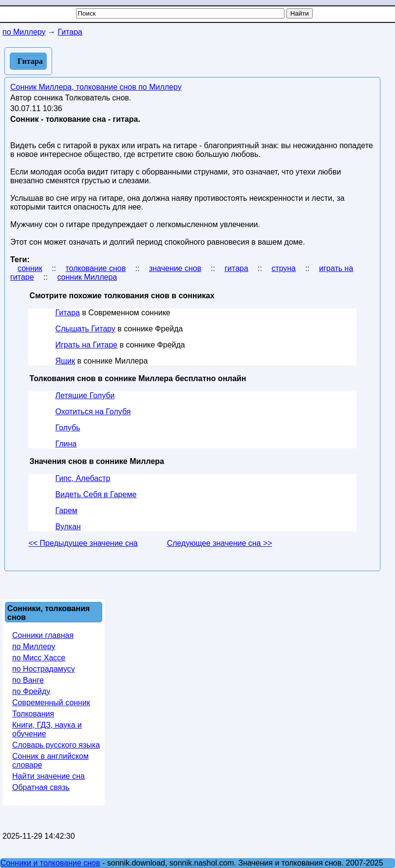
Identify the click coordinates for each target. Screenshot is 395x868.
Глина (66, 444)
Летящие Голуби (85, 395)
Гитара (67, 313)
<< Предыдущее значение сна (83, 543)
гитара (236, 268)
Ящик (65, 361)
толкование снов (95, 268)
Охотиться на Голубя (93, 412)
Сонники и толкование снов (50, 863)
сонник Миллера (87, 277)
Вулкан (68, 527)
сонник (30, 268)
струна (283, 268)
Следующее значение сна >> (220, 543)
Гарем (66, 511)
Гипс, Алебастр (83, 478)
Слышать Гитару (85, 329)
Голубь (67, 428)
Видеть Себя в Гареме (96, 494)
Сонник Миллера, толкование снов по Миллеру (96, 87)
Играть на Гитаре (86, 345)
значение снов (175, 268)
